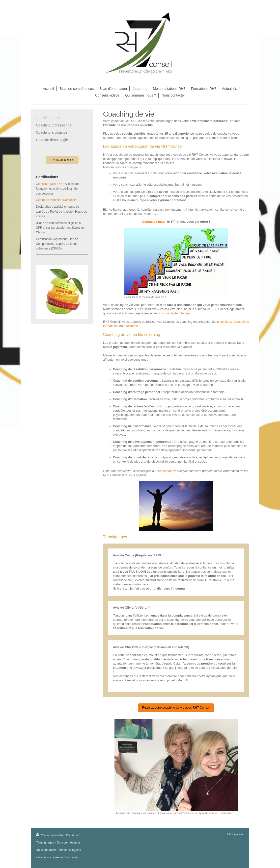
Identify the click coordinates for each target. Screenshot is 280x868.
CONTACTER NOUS (62, 160)
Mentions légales (70, 850)
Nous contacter (46, 850)
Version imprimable (50, 835)
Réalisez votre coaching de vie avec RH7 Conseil (176, 708)
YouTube (71, 857)
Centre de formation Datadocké (57, 200)
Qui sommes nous (69, 843)
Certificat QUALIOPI (49, 184)
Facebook (42, 857)
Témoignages (45, 843)
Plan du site (73, 835)
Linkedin (57, 857)
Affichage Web (235, 834)
